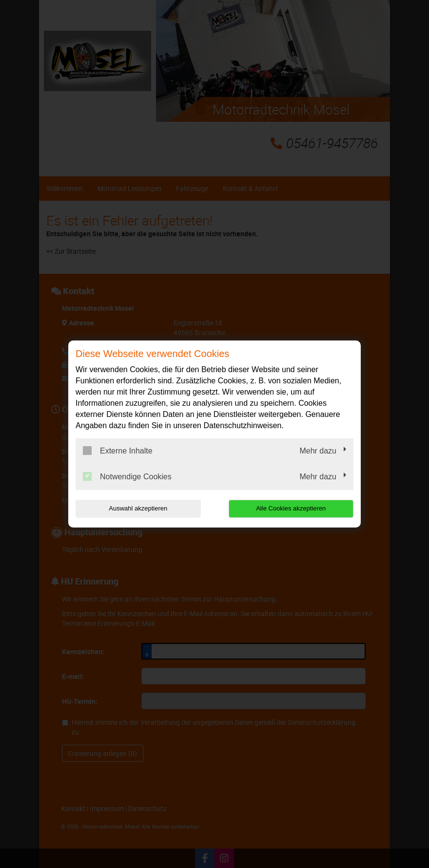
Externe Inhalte (118, 451)
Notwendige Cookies (127, 476)
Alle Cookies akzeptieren (291, 508)
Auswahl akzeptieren (138, 508)
